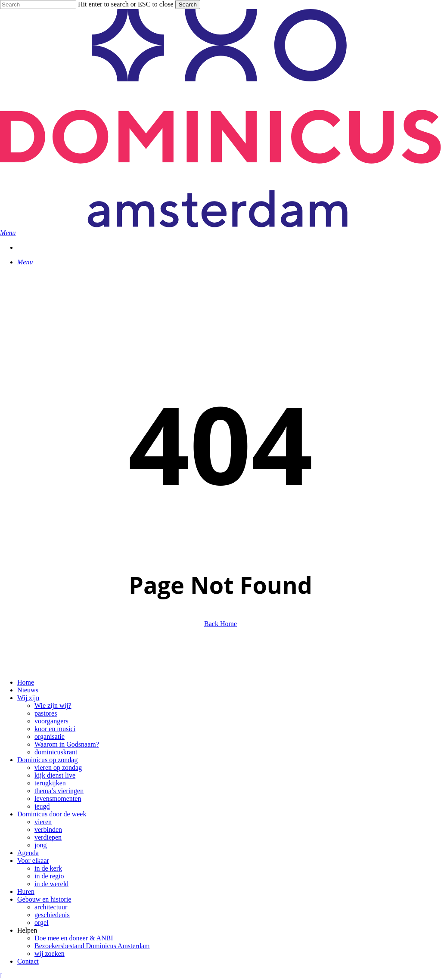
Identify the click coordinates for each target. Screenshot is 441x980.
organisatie (50, 737)
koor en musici (55, 729)
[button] (8, 233)
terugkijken (50, 783)
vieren (43, 822)
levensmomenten (58, 799)
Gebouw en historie (44, 899)
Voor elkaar (33, 861)
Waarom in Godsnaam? (67, 744)
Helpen (27, 930)
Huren (26, 892)
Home (26, 682)
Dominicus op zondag (47, 760)
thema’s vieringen (59, 791)
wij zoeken (50, 954)
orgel (42, 923)
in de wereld (51, 884)
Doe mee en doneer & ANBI (74, 938)
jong (40, 845)
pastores (46, 713)
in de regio (49, 876)
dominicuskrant (56, 752)
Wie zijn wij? (53, 706)
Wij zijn (28, 698)
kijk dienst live (55, 775)
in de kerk (48, 868)
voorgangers (51, 721)
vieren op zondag (58, 768)
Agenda (28, 853)
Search (188, 5)
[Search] (38, 5)
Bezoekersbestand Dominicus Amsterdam (92, 946)
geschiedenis (52, 915)
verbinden (48, 830)
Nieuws (28, 690)
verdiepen (48, 837)
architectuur (51, 907)
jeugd (42, 806)
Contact (28, 961)
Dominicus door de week (52, 814)
